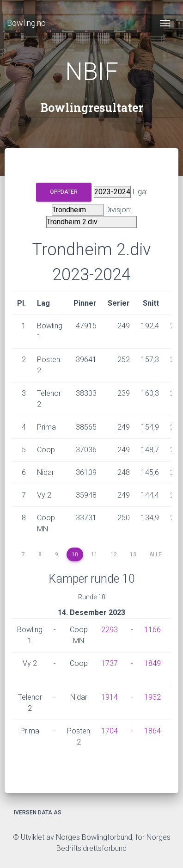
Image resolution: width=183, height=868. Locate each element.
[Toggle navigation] (165, 23)
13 (133, 554)
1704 (110, 731)
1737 (110, 663)
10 (75, 554)
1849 (152, 663)
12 (114, 554)
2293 (110, 630)
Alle (156, 554)
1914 (110, 697)
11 (94, 554)
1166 (152, 630)
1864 (152, 731)
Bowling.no (26, 23)
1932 (152, 697)
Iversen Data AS (38, 813)
